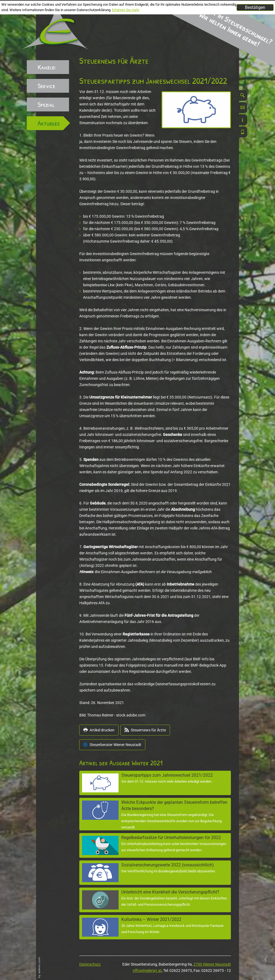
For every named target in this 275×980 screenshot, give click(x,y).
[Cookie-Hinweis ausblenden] (255, 7)
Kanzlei (47, 67)
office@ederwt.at (147, 971)
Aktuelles (49, 123)
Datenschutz (90, 964)
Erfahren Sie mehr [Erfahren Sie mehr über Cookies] (126, 10)
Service (46, 86)
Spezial (46, 104)
